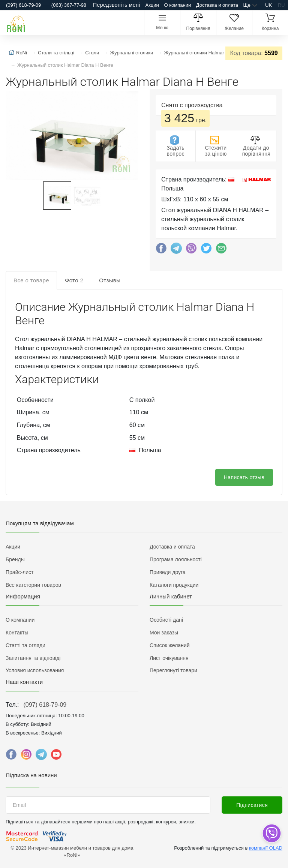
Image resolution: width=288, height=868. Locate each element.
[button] (71, 136)
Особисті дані (166, 620)
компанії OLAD (266, 848)
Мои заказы (164, 633)
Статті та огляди (25, 645)
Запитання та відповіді (33, 658)
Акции (152, 5)
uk (268, 5)
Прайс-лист (20, 572)
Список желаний (169, 645)
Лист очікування (169, 658)
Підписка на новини (31, 775)
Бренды (15, 559)
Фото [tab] (74, 280)
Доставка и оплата (217, 5)
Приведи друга (168, 572)
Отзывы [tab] (110, 280)
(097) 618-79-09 (45, 705)
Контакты (17, 633)
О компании (177, 5)
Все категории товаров (33, 585)
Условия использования (35, 670)
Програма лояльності (176, 559)
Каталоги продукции (174, 585)
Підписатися (252, 805)
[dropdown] (271, 833)
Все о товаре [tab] (31, 280)
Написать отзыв (244, 477)
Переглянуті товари (173, 670)
